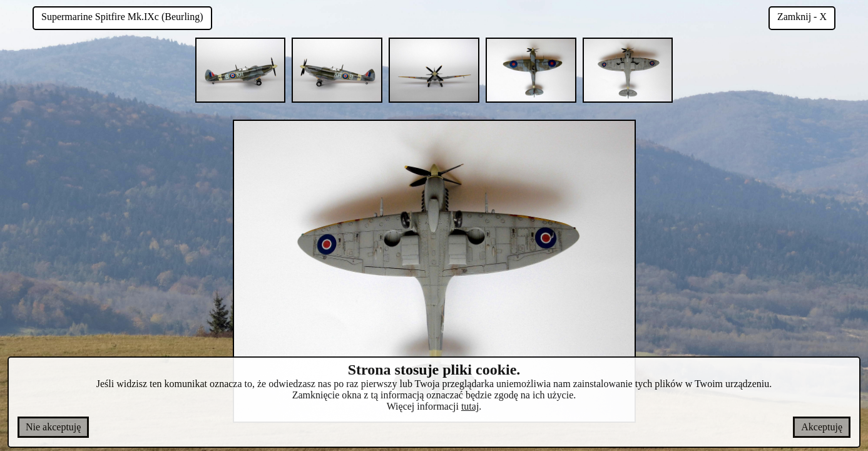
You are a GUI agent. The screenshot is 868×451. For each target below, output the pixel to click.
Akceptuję (822, 427)
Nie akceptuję (53, 427)
